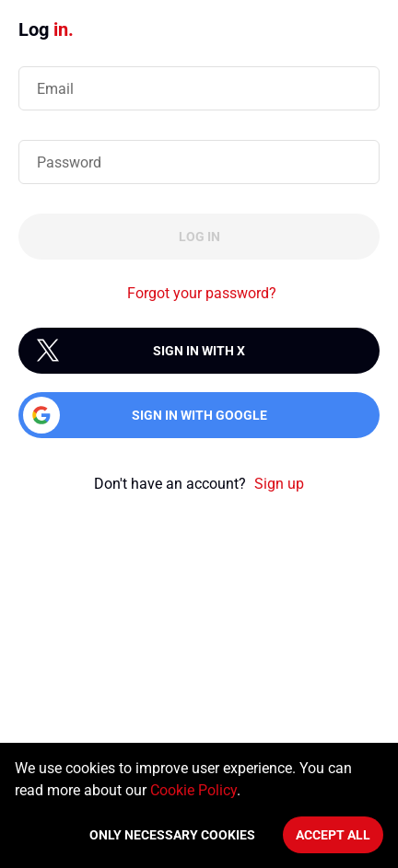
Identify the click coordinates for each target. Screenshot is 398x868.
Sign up (279, 484)
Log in (199, 237)
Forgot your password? (202, 293)
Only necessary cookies (172, 835)
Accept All (333, 835)
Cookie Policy (193, 790)
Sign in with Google (199, 415)
